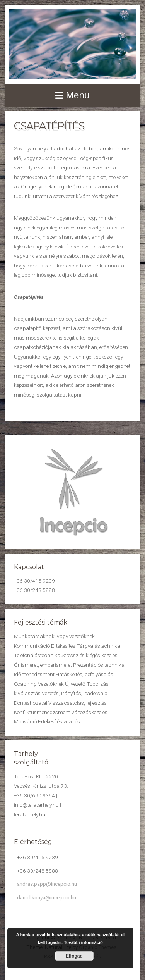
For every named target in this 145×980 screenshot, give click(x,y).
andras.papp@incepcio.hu (47, 884)
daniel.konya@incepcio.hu (47, 897)
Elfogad (74, 956)
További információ (83, 942)
